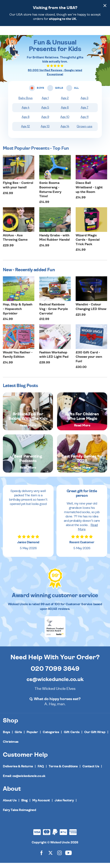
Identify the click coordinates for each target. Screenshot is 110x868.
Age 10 (65, 122)
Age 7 (85, 113)
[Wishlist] (86, 33)
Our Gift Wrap (95, 737)
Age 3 (84, 103)
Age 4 (26, 113)
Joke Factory (64, 805)
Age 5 (45, 113)
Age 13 (45, 132)
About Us (10, 805)
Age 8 (26, 122)
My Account (41, 805)
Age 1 (45, 103)
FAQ (41, 771)
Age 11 (85, 122)
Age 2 (65, 103)
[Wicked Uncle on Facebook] (42, 858)
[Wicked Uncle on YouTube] (68, 858)
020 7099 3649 (55, 674)
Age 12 (25, 132)
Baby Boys (25, 103)
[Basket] (103, 33)
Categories (51, 737)
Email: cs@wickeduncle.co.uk (24, 781)
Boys (6, 737)
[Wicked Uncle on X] (51, 858)
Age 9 (45, 122)
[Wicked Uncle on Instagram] (59, 858)
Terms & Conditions (63, 771)
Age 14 (65, 132)
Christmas (11, 747)
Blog (24, 805)
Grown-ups (84, 132)
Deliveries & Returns (18, 771)
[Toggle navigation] (10, 33)
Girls (18, 737)
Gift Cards (72, 737)
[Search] (94, 33)
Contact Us (91, 771)
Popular (32, 737)
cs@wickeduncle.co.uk (55, 685)
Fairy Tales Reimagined (19, 815)
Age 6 (65, 113)
